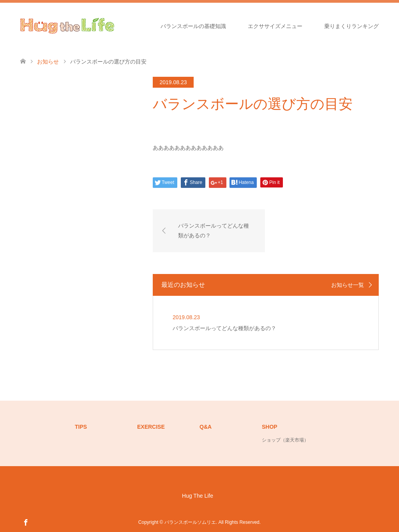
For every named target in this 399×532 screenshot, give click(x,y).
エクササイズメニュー (275, 26)
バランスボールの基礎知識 (193, 26)
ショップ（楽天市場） (285, 440)
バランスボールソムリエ (190, 522)
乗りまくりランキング (351, 26)
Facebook (26, 522)
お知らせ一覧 (348, 285)
